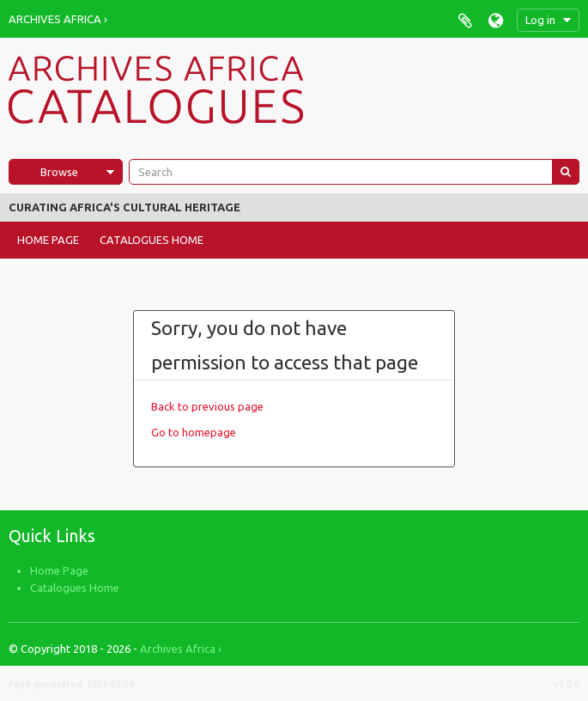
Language (496, 20)
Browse (59, 172)
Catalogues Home (152, 240)
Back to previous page (207, 406)
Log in (540, 20)
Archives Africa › (58, 19)
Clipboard (465, 20)
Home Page (48, 240)
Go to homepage (194, 432)
